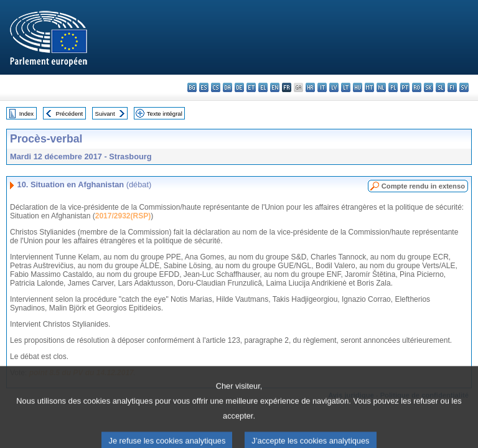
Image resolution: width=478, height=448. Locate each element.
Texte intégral (165, 114)
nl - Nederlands (381, 87)
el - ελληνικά (263, 87)
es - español (204, 87)
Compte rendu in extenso (423, 186)
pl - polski (393, 87)
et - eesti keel (251, 87)
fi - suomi (452, 87)
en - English (275, 87)
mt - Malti (369, 87)
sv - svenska (464, 87)
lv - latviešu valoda (334, 87)
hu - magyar (358, 87)
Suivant (105, 114)
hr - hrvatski (310, 87)
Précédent (70, 114)
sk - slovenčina (429, 87)
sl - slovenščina (440, 87)
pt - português (405, 87)
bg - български (192, 87)
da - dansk (227, 87)
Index (26, 114)
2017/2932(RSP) (123, 216)
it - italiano (322, 87)
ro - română (417, 87)
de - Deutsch (239, 87)
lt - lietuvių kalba (346, 87)
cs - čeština (216, 87)
